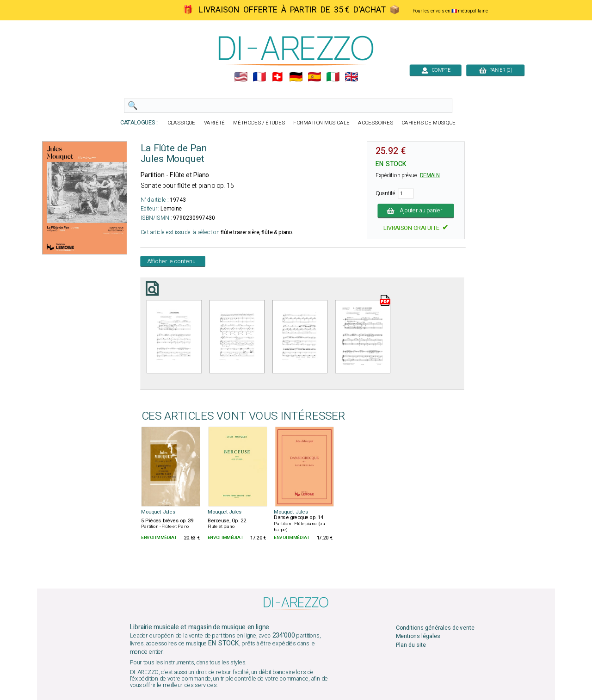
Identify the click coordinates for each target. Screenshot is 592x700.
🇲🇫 (259, 77)
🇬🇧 (351, 77)
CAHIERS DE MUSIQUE (429, 123)
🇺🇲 (241, 77)
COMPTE (435, 70)
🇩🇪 (296, 77)
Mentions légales (418, 636)
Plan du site (411, 645)
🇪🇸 (314, 77)
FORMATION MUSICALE (321, 123)
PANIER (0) (495, 70)
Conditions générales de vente (435, 628)
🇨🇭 (277, 77)
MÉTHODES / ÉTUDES (259, 123)
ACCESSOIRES (376, 123)
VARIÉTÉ (215, 123)
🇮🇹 (333, 77)
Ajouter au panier (416, 211)
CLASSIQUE (181, 123)
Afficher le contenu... (173, 261)
